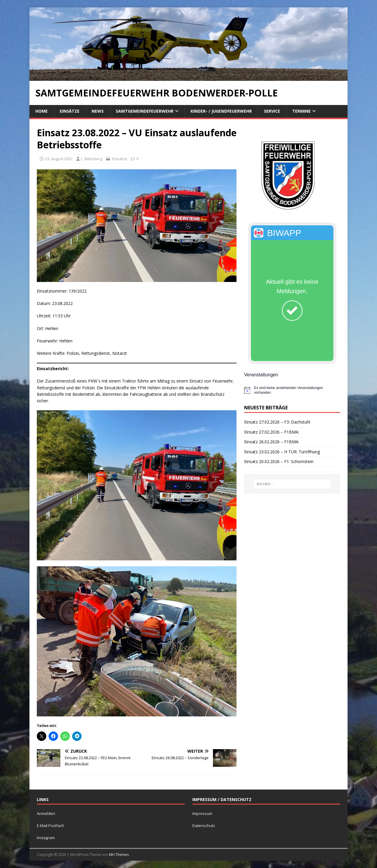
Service (272, 111)
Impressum (202, 813)
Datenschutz (204, 826)
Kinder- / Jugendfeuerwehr (221, 111)
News (98, 111)
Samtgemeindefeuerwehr (145, 111)
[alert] (292, 390)
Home (42, 111)
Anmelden (46, 813)
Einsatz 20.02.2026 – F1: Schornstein (279, 461)
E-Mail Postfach (51, 826)
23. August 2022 (59, 159)
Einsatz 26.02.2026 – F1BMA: (272, 442)
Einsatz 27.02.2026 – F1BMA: (272, 432)
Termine (301, 111)
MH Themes (119, 855)
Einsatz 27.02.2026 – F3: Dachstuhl (277, 422)
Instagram (46, 838)
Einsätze (70, 111)
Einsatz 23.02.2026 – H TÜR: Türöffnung (282, 452)
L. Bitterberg (92, 159)
